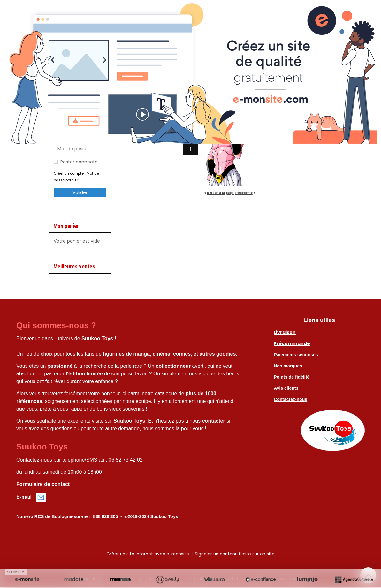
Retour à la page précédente (230, 194)
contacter (214, 422)
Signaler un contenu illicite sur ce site (236, 555)
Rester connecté (79, 163)
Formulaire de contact (43, 485)
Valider (80, 193)
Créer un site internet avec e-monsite (146, 555)
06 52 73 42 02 (126, 461)
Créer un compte (69, 174)
